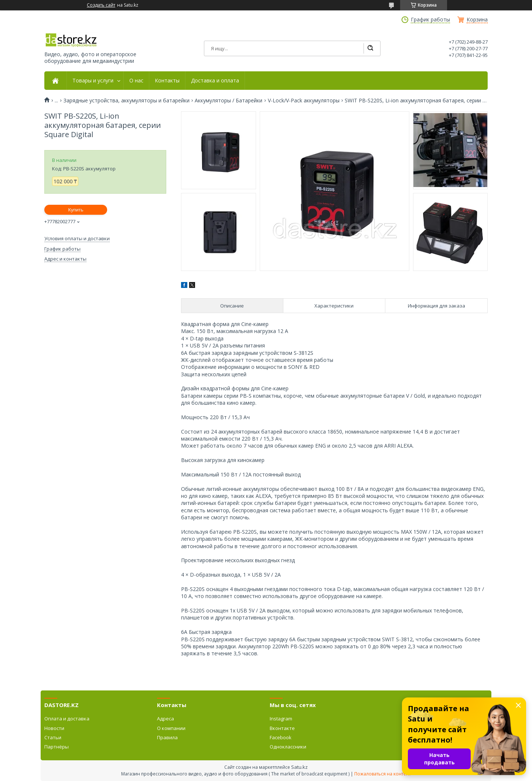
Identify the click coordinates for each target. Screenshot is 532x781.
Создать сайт (101, 5)
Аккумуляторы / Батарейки (229, 101)
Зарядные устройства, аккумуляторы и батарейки (127, 101)
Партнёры (57, 747)
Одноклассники (288, 747)
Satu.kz (299, 767)
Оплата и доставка (67, 719)
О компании (171, 728)
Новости (54, 728)
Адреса (166, 719)
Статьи (53, 737)
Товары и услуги (93, 81)
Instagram (281, 719)
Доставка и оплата (215, 81)
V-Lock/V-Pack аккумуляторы (304, 101)
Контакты (167, 81)
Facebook (281, 737)
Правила (167, 737)
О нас (136, 81)
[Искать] (370, 48)
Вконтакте (282, 728)
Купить (76, 210)
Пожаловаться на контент (383, 774)
